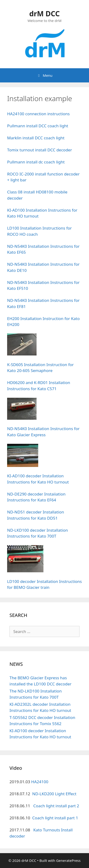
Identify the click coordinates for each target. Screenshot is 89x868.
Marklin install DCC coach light (36, 138)
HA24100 (40, 782)
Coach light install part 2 (56, 806)
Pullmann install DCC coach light (38, 126)
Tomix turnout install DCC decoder (40, 150)
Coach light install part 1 (55, 818)
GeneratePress (68, 860)
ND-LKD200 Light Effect (54, 794)
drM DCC (44, 14)
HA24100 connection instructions (38, 114)
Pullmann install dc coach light (36, 162)
